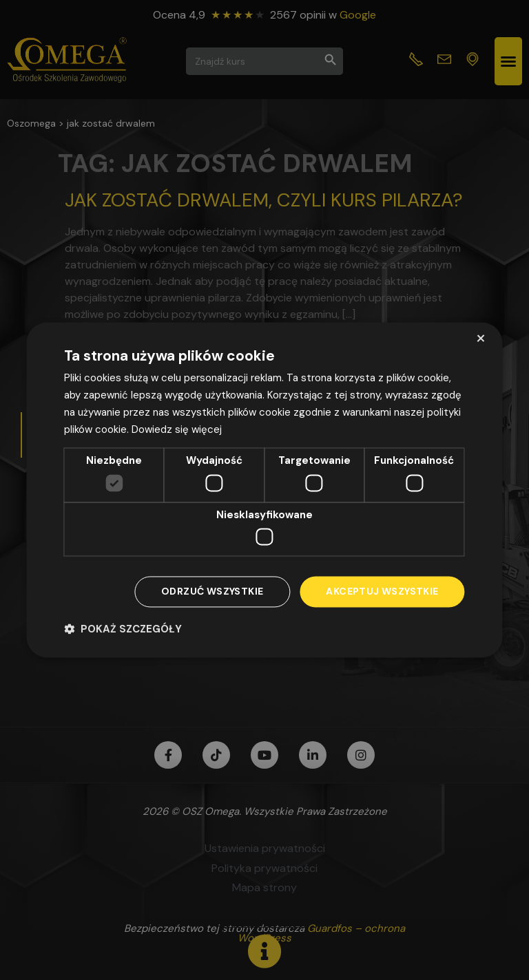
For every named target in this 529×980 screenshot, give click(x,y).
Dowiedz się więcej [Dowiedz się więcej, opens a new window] (177, 429)
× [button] (480, 338)
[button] (123, 629)
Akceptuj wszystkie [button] (382, 592)
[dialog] (264, 490)
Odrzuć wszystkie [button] (212, 592)
